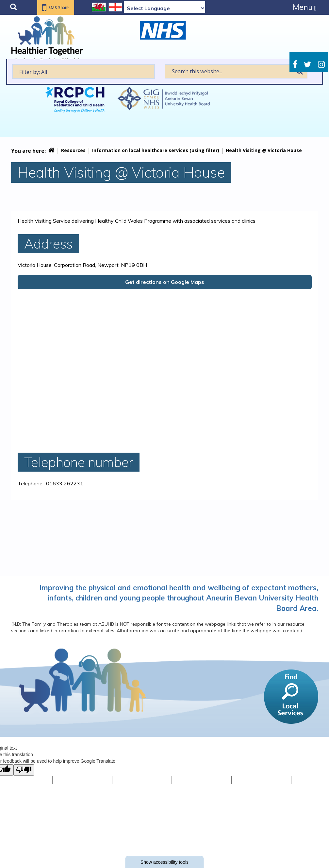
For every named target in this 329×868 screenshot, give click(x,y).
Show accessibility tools (164, 862)
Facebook (295, 65)
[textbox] (83, 71)
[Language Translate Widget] (164, 8)
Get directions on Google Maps (165, 282)
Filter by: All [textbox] (33, 72)
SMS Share (60, 8)
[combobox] (83, 71)
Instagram (321, 65)
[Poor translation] (24, 770)
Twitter (308, 65)
